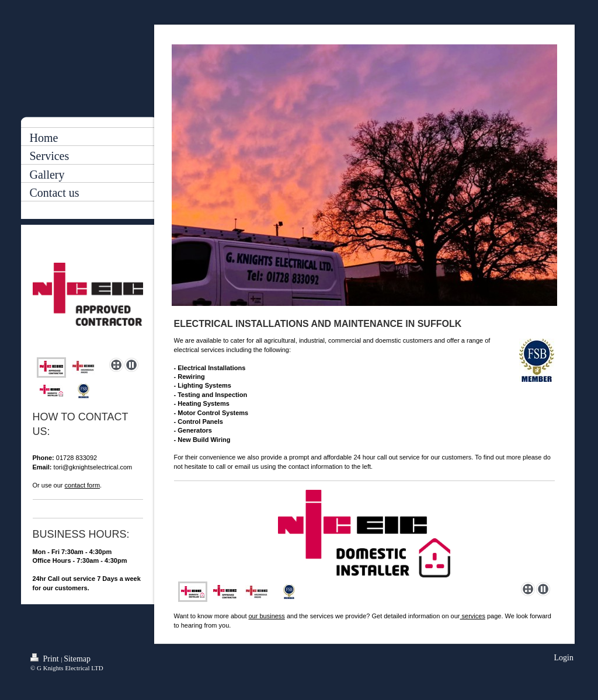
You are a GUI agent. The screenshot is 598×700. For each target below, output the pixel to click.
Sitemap (77, 659)
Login (564, 658)
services (473, 616)
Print (46, 658)
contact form (83, 485)
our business (267, 616)
